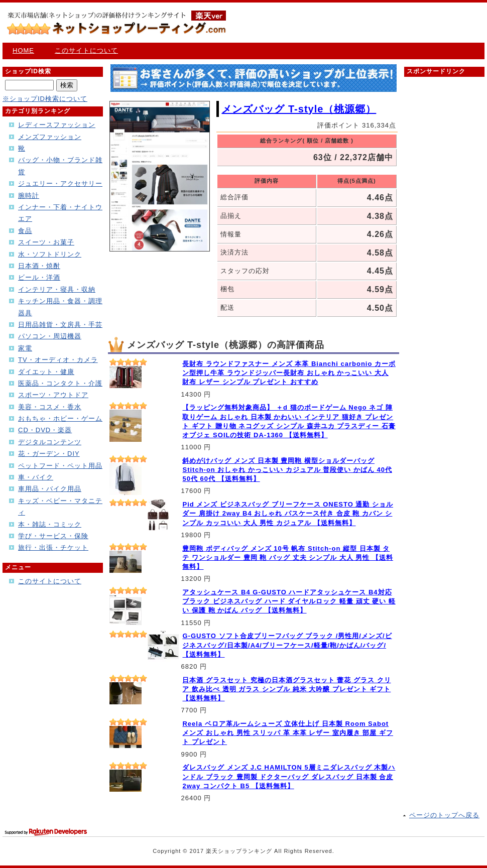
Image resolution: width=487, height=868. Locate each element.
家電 (25, 348)
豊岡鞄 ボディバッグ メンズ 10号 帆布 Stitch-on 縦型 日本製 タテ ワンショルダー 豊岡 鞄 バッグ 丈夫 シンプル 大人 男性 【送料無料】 (288, 557)
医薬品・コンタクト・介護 (60, 383)
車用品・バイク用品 (50, 489)
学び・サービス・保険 (53, 536)
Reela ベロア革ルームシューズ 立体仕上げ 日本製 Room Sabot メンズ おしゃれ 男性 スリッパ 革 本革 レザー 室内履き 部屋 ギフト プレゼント (288, 733)
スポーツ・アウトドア (53, 395)
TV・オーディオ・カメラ (58, 360)
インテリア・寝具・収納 (57, 289)
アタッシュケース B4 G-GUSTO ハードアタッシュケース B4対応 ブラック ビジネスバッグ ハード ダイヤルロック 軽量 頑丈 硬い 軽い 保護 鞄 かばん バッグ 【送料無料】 (289, 601)
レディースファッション (57, 125)
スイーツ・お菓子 (46, 242)
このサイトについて (86, 50)
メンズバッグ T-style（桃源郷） (299, 109)
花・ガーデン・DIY (49, 454)
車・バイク (36, 477)
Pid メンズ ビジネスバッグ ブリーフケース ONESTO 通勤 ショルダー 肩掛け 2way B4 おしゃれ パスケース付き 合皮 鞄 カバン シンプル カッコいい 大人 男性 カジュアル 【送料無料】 (288, 513)
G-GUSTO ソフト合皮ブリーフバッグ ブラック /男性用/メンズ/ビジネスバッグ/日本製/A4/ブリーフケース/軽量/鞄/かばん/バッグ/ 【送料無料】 (287, 645)
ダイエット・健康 (46, 372)
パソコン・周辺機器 (50, 336)
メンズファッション (50, 137)
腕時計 (29, 196)
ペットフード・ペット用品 (60, 466)
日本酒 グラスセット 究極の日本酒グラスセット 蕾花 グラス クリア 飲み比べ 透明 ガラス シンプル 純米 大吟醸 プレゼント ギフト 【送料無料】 (286, 689)
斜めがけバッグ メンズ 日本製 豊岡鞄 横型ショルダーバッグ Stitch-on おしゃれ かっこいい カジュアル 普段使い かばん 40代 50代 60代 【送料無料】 (287, 470)
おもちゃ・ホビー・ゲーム (60, 418)
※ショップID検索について (45, 99)
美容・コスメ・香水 (50, 407)
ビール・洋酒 (39, 277)
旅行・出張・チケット (53, 547)
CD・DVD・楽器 (45, 430)
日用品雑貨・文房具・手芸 (60, 325)
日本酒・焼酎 (39, 266)
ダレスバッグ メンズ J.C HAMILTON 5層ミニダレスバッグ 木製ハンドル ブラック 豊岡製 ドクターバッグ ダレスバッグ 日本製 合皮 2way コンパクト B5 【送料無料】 (289, 776)
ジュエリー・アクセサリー (60, 183)
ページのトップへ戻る (444, 815)
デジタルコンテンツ (50, 442)
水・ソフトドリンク (50, 254)
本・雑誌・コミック (50, 524)
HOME (23, 50)
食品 (25, 231)
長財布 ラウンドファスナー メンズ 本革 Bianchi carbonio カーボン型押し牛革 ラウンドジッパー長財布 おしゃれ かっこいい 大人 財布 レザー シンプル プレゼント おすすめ (289, 373)
